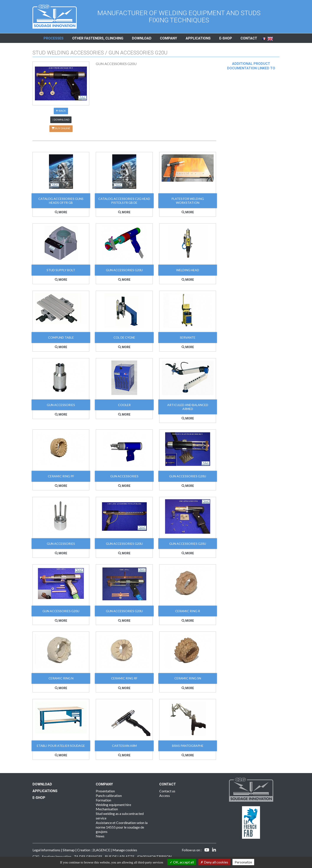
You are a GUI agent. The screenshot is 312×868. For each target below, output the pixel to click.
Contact (249, 38)
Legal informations (46, 850)
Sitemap (69, 850)
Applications (198, 38)
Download (142, 38)
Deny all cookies (214, 862)
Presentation (105, 791)
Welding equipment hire (113, 805)
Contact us (167, 791)
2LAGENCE (101, 850)
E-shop (226, 38)
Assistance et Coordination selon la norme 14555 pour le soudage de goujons (122, 827)
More (61, 212)
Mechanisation (107, 809)
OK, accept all (182, 862)
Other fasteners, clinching (98, 38)
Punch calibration (109, 795)
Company (168, 38)
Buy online (61, 128)
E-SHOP (39, 798)
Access (165, 795)
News (100, 836)
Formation (103, 800)
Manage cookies (125, 850)
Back (61, 111)
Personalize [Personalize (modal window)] (243, 862)
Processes (54, 38)
